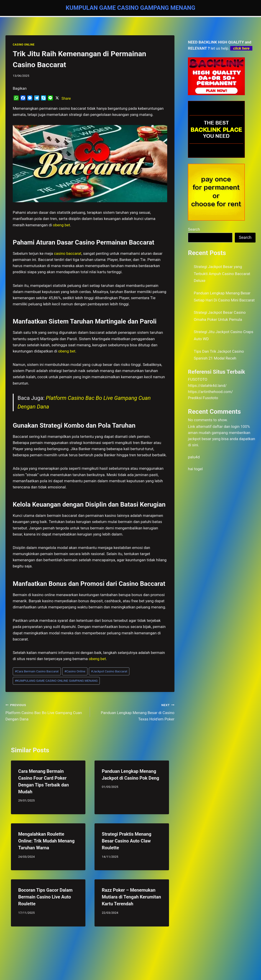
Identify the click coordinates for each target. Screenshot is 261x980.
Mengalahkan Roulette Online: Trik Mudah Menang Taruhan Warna (46, 841)
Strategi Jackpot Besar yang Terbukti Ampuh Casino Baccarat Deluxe (222, 274)
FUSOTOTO (198, 379)
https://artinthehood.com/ (210, 392)
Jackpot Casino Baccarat (109, 671)
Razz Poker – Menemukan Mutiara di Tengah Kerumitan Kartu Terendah (131, 897)
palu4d (194, 457)
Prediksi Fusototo (203, 398)
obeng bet (97, 659)
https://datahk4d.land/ (207, 385)
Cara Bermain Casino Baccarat (37, 671)
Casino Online (75, 671)
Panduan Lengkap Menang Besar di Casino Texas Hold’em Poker (134, 712)
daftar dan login (226, 426)
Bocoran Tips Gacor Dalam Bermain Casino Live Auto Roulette (45, 897)
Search (194, 229)
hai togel (195, 469)
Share (66, 98)
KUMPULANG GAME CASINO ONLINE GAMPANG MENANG (56, 681)
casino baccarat (68, 253)
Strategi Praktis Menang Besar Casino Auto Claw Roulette (127, 841)
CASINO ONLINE (24, 45)
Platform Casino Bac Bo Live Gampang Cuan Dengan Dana (46, 712)
